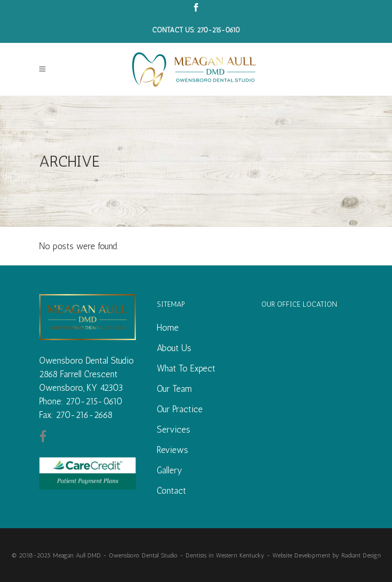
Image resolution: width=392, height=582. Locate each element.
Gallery (170, 470)
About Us (174, 348)
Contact (171, 491)
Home (168, 328)
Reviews (172, 450)
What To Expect (186, 368)
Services (174, 429)
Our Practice (180, 409)
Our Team (174, 389)
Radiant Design (361, 555)
